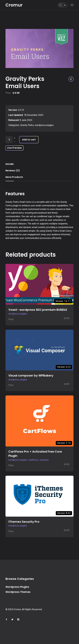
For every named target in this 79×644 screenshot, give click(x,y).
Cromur (14, 5)
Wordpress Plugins (17, 587)
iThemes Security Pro (24, 522)
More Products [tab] (14, 177)
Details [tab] (10, 164)
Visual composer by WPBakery (31, 375)
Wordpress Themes (18, 592)
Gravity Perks (27, 125)
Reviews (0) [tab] (13, 171)
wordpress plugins (44, 125)
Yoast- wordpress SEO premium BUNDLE (38, 310)
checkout (44, 460)
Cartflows (33, 460)
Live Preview (15, 148)
